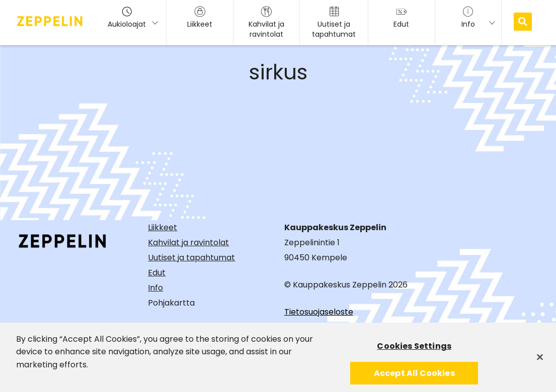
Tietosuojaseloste (319, 312)
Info (155, 288)
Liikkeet (163, 227)
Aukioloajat (127, 18)
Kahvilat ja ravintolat (188, 242)
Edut (157, 273)
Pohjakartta (171, 303)
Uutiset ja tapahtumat (191, 258)
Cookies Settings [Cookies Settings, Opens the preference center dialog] (414, 349)
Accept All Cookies (414, 376)
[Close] (540, 359)
